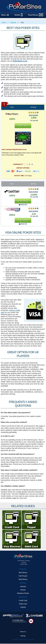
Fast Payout (23, 576)
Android (23, 586)
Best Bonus (23, 573)
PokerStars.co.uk (20, 61)
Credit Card (23, 600)
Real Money (36, 15)
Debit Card (23, 604)
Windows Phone (23, 593)
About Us (23, 632)
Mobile (19, 15)
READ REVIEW (33, 115)
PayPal (23, 607)
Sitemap (23, 636)
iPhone (23, 590)
